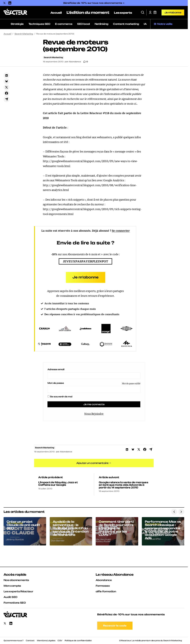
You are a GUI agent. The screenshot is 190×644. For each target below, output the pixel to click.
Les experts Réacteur (18, 591)
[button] (143, 12)
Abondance (104, 580)
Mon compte (12, 586)
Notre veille (165, 24)
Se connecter (121, 231)
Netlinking (102, 24)
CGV (60, 641)
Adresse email (56, 369)
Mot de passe (56, 383)
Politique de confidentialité (78, 641)
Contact (30, 641)
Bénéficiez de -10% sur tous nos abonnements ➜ (94, 3)
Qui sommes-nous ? (13, 641)
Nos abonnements (16, 580)
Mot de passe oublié (131, 383)
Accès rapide (15, 575)
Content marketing (126, 24)
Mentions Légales (46, 641)
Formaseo (103, 586)
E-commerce (64, 24)
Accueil (7, 34)
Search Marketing (24, 34)
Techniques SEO (39, 24)
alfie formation (106, 591)
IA (145, 24)
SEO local (83, 24)
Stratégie (17, 24)
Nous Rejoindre (94, 414)
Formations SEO (15, 603)
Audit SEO (10, 597)
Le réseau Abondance (115, 575)
